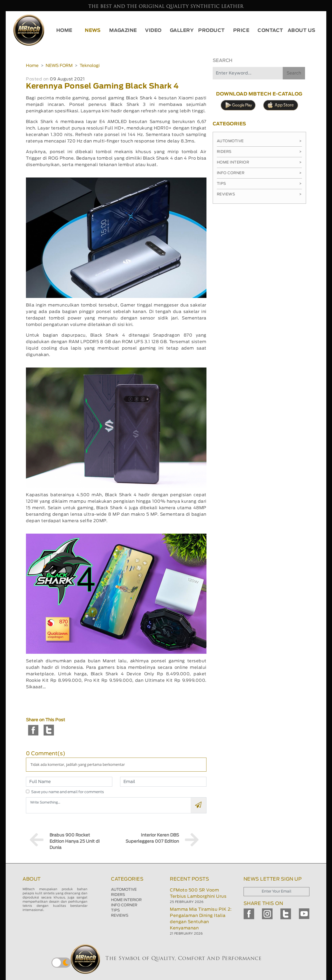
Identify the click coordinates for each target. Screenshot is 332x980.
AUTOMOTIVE (124, 890)
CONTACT (270, 31)
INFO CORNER (124, 905)
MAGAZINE (123, 31)
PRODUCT (212, 31)
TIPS (115, 910)
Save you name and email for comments (68, 792)
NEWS (93, 31)
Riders (259, 152)
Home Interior (259, 162)
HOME (64, 31)
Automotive (259, 141)
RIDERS (118, 895)
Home (32, 66)
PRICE (241, 31)
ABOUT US (302, 31)
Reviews (259, 194)
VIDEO (153, 31)
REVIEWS (120, 916)
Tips (259, 184)
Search (294, 73)
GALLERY (182, 31)
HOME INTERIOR (126, 900)
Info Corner (259, 173)
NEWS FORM (59, 66)
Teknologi (90, 66)
